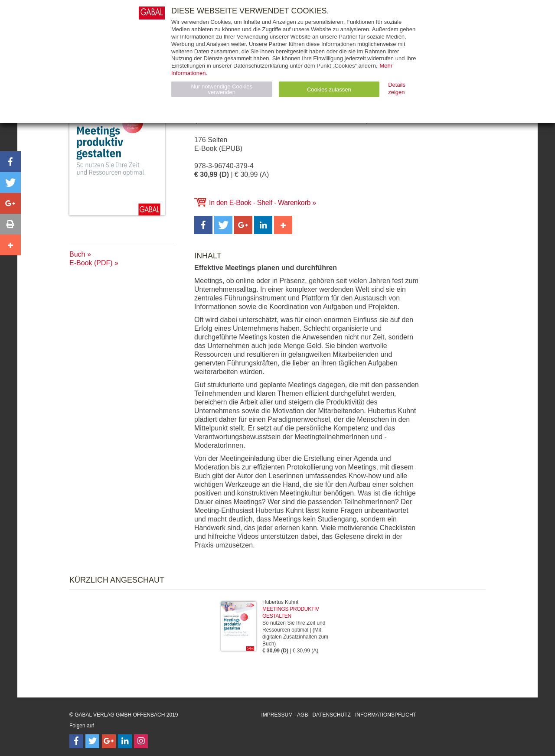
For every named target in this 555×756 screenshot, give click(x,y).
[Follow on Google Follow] (109, 741)
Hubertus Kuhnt (280, 602)
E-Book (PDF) (91, 263)
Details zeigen (397, 88)
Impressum (277, 715)
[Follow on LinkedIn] (125, 741)
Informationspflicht (386, 715)
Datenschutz (331, 715)
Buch (77, 254)
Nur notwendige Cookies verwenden (222, 89)
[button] (203, 225)
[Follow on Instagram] (141, 741)
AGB (302, 715)
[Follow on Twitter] (92, 741)
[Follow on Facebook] (76, 741)
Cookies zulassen (329, 90)
